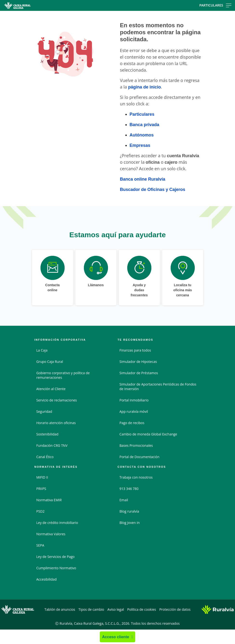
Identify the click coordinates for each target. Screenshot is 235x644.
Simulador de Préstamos (139, 373)
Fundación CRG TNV (52, 445)
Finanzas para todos (135, 350)
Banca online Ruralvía (143, 179)
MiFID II (42, 477)
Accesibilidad (47, 579)
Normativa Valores (51, 534)
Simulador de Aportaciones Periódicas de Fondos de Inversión (158, 386)
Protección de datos (175, 609)
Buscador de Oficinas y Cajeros (153, 189)
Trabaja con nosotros (136, 477)
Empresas (140, 145)
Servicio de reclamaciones (57, 400)
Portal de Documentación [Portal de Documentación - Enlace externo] (140, 457)
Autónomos (142, 135)
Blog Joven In (130, 523)
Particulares (142, 114)
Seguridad (44, 411)
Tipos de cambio (91, 609)
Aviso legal (116, 609)
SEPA (40, 545)
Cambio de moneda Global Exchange (148, 434)
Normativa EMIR (49, 500)
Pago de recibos (132, 423)
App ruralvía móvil (134, 411)
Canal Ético (45, 457)
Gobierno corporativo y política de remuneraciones (63, 375)
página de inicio (144, 87)
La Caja (42, 350)
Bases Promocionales (136, 445)
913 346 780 (129, 489)
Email (124, 500)
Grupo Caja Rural (50, 362)
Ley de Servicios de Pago (56, 557)
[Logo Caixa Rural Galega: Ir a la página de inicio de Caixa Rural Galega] (37, 5)
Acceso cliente (116, 637)
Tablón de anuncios (60, 609)
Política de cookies (142, 609)
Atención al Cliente (51, 389)
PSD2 (40, 511)
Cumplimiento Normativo (56, 568)
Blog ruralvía (129, 511)
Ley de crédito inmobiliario (57, 523)
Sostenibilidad (47, 434)
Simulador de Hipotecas (138, 362)
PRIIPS (41, 489)
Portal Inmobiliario (134, 400)
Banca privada (144, 124)
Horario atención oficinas (56, 423)
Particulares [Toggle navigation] (215, 5)
